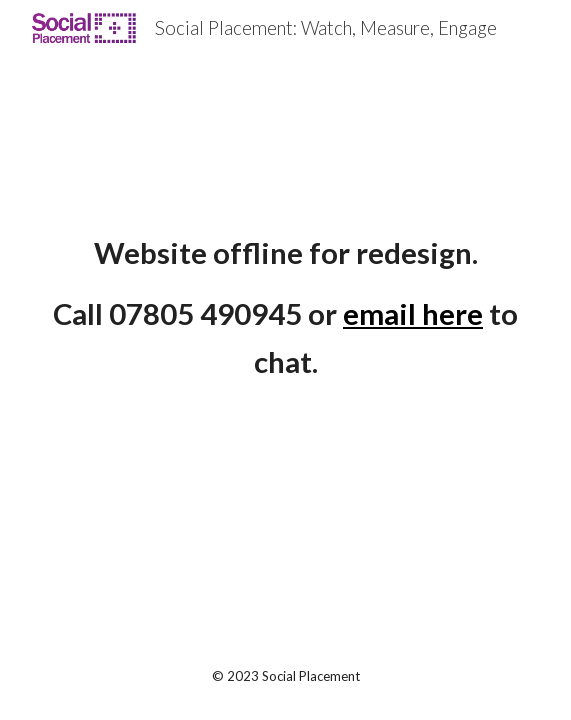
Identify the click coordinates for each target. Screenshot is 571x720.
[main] (285, 308)
